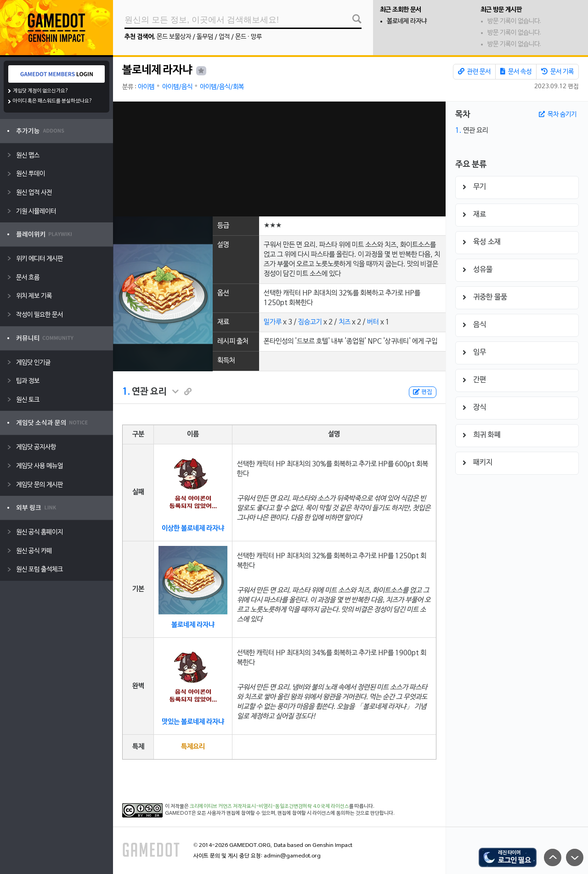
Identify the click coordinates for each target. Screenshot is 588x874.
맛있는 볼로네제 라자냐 (193, 722)
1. (126, 392)
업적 (224, 37)
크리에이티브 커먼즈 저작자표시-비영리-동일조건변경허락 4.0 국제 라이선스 (269, 806)
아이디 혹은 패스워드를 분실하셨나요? (53, 101)
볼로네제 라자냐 (407, 21)
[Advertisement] (279, 159)
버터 (373, 322)
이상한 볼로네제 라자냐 (193, 528)
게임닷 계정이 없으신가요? (41, 91)
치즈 (345, 322)
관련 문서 (474, 72)
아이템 (146, 87)
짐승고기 (310, 322)
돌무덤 (205, 37)
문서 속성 (516, 72)
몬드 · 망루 (249, 37)
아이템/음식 (177, 87)
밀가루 (273, 322)
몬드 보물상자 (174, 37)
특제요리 (193, 747)
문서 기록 (557, 72)
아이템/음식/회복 (222, 87)
